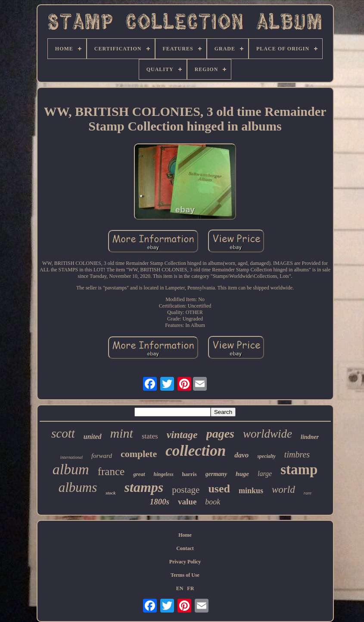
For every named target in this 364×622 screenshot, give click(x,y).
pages (220, 434)
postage (186, 490)
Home (185, 535)
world (283, 490)
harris (190, 474)
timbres (297, 454)
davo (241, 455)
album (71, 469)
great (139, 474)
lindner (310, 437)
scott (63, 433)
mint (122, 433)
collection (196, 451)
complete (139, 454)
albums (78, 487)
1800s (160, 502)
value (187, 502)
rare (308, 493)
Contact (185, 548)
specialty (266, 456)
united (93, 437)
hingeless (164, 474)
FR (190, 588)
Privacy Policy (185, 562)
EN (180, 588)
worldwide (268, 434)
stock (110, 493)
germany (216, 474)
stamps (144, 487)
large (265, 474)
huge (242, 474)
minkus (251, 491)
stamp (299, 470)
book (213, 502)
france (111, 471)
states (150, 436)
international (72, 457)
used (219, 489)
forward (102, 456)
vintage (182, 435)
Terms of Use (185, 575)
